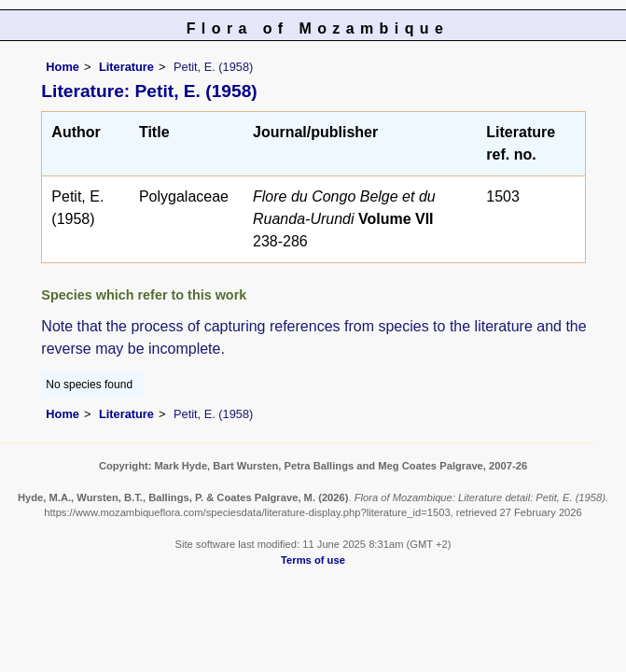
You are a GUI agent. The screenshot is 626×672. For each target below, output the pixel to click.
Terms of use (313, 560)
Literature (126, 67)
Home (63, 67)
